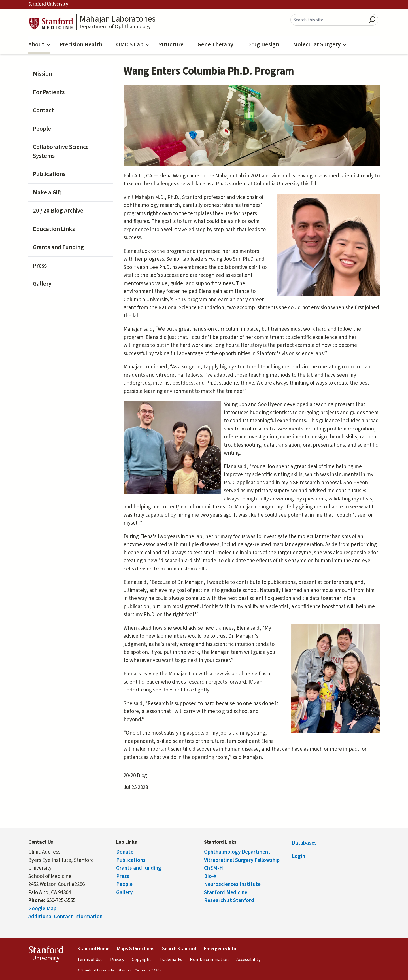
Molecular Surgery (320, 44)
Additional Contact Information (65, 917)
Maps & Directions (136, 949)
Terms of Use (90, 960)
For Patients (49, 92)
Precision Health (81, 44)
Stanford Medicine (226, 893)
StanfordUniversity (46, 955)
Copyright (142, 960)
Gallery (42, 284)
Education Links (54, 229)
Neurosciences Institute (232, 884)
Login (298, 856)
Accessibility (248, 960)
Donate (125, 852)
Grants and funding (139, 868)
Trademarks (171, 960)
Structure (171, 44)
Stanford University (48, 4)
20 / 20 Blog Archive (58, 211)
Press (40, 266)
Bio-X (210, 876)
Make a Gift (47, 192)
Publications (49, 174)
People (42, 129)
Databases (304, 843)
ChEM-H (213, 868)
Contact (43, 110)
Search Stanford (179, 949)
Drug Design (263, 44)
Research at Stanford (229, 901)
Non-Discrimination (209, 960)
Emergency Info (220, 949)
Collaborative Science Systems (61, 151)
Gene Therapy (215, 44)
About (39, 44)
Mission (42, 74)
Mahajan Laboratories (118, 19)
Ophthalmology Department (237, 852)
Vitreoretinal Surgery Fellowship (242, 860)
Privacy (117, 960)
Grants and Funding (58, 247)
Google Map (42, 909)
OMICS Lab (133, 44)
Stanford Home (93, 949)
